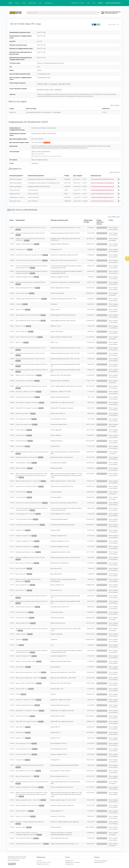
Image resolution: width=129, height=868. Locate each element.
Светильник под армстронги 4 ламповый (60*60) (30, 282)
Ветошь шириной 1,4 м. (22, 585)
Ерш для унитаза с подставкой (25, 381)
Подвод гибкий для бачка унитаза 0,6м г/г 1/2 (29, 844)
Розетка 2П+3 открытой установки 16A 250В (29, 255)
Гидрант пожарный (21, 634)
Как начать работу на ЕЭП (44, 862)
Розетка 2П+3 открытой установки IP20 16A (29, 260)
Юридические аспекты (43, 864)
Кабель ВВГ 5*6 (20, 732)
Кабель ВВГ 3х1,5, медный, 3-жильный (27, 402)
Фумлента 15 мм (21, 326)
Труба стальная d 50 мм (23, 623)
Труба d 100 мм (20, 310)
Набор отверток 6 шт (22, 811)
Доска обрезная (20, 667)
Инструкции (49, 3)
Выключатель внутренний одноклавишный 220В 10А (31, 370)
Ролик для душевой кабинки (24, 519)
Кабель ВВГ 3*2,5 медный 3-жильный (27, 408)
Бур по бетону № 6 (21, 568)
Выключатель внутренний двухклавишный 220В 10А (31, 364)
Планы (17, 3)
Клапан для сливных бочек (24, 424)
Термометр (19, 639)
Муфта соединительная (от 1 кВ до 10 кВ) (28, 481)
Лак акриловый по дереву (23, 463)
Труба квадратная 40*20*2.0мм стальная (28, 315)
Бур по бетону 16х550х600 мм (25, 563)
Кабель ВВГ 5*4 (20, 727)
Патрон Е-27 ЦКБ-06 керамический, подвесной (30, 822)
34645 (45, 122)
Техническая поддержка (101, 861)
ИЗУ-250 (18, 694)
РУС (94, 3)
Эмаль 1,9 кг (19, 342)
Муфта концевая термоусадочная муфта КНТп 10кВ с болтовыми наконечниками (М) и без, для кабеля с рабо (32, 475)
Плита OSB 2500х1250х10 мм (24, 838)
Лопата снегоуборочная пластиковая (27, 787)
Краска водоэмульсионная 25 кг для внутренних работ (32, 452)
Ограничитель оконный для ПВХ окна (27, 486)
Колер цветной (20, 446)
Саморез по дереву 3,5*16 (23, 656)
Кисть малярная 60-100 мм (24, 749)
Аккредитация (69, 861)
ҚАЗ (88, 3)
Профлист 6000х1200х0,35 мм (25, 244)
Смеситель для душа (22, 612)
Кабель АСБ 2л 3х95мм (23, 716)
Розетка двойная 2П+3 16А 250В (25, 514)
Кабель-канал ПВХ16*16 (23, 413)
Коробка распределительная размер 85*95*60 (30, 765)
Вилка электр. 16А (21, 590)
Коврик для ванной (21, 441)
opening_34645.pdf (33, 197)
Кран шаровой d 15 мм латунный (25, 771)
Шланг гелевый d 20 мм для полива (26, 337)
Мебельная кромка (21, 468)
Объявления (32, 3)
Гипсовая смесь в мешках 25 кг (25, 607)
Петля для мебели (21, 492)
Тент (17, 645)
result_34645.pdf (33, 201)
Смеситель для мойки (22, 293)
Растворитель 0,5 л (21, 249)
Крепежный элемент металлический (27, 457)
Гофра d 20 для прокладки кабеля (26, 661)
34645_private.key (33, 194)
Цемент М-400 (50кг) (22, 331)
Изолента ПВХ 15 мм (22, 689)
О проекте (39, 861)
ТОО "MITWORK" (13, 858)
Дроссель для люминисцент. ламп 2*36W (28, 678)
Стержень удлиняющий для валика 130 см (28, 299)
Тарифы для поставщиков (72, 862)
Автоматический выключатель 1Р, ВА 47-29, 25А (30, 233)
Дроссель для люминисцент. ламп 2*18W (28, 672)
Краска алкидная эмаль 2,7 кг (25, 776)
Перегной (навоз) (21, 827)
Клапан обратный (21, 430)
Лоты (24, 3)
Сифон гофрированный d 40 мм (25, 288)
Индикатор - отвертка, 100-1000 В (26, 392)
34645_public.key (33, 190)
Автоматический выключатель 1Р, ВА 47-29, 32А (30, 359)
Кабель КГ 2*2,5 (20, 738)
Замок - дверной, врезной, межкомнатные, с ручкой (31, 386)
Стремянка (19, 304)
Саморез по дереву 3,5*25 (23, 536)
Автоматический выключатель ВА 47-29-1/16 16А (30, 228)
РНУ (40, 3)
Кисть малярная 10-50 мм (23, 419)
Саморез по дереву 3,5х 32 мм (25, 541)
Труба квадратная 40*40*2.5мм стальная (28, 321)
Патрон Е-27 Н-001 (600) (23, 816)
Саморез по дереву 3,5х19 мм (24, 277)
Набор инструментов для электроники (27, 805)
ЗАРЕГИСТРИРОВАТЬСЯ (113, 3)
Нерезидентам (69, 864)
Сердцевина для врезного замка (25, 552)
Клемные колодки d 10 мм (23, 754)
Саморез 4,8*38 (20, 530)
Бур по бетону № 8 (21, 574)
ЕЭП (10, 3)
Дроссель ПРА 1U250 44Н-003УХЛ (26, 375)
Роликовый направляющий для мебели (27, 525)
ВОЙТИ (100, 3)
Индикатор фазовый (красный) (25, 397)
